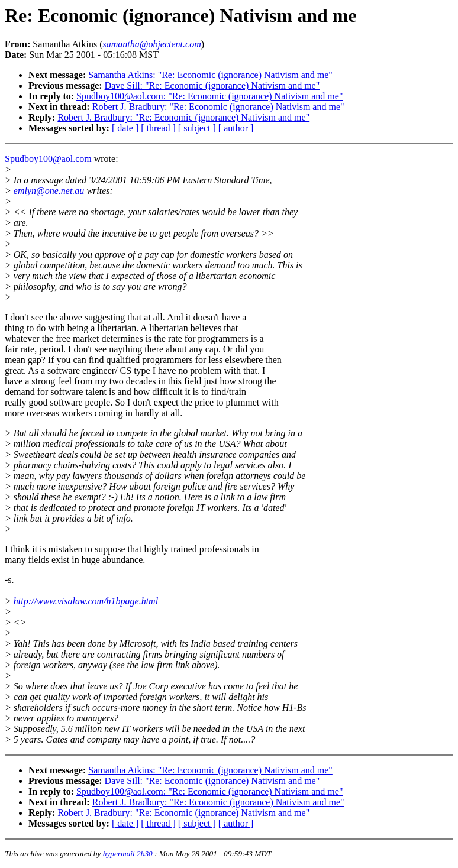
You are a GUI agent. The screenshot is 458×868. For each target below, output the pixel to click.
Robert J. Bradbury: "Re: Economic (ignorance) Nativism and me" (218, 107)
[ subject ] (197, 128)
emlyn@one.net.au (49, 191)
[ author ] (236, 128)
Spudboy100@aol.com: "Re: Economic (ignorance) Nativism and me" (209, 96)
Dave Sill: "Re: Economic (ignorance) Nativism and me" (212, 85)
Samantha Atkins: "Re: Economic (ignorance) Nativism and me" (210, 75)
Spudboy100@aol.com (48, 159)
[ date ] (125, 128)
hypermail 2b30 (128, 854)
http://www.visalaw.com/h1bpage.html (86, 601)
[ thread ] (158, 128)
